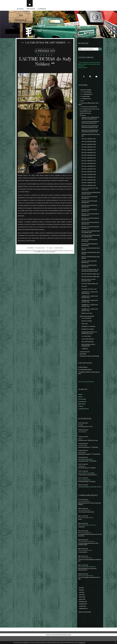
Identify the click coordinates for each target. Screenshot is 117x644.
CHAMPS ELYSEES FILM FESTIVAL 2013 (91, 138)
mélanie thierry (53, 253)
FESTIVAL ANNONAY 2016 (89, 166)
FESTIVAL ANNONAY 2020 (89, 178)
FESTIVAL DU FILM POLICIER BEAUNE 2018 (89, 210)
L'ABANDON (82, 474)
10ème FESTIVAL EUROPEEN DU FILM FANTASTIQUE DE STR (91, 120)
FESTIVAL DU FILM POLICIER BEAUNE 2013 (89, 206)
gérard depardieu (61, 251)
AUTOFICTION (83, 453)
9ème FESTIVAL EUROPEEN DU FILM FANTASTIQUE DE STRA (90, 133)
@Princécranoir (83, 526)
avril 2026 (82, 600)
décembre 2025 (83, 609)
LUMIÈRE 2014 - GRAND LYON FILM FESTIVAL (90, 316)
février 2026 (82, 605)
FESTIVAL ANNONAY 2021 (89, 180)
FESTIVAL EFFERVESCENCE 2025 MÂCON (91, 263)
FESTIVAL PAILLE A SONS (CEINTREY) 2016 (88, 286)
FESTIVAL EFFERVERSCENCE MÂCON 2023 (89, 250)
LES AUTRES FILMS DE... (88, 346)
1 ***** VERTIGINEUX (86, 93)
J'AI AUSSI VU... (83, 439)
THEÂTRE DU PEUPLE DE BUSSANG (90, 364)
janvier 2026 (82, 607)
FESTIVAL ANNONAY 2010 (89, 150)
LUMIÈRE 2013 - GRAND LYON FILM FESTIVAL (90, 312)
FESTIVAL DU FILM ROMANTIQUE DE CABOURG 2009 (91, 241)
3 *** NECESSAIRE (85, 98)
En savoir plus (82, 643)
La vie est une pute (85, 359)
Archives (31, 10)
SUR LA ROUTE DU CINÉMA (86, 481)
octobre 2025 (83, 614)
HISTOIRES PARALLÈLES (85, 467)
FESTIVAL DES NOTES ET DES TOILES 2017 (90, 192)
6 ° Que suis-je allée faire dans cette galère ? (89, 105)
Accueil (20, 10)
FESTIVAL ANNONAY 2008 (89, 144)
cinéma (41, 251)
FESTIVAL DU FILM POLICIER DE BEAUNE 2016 (90, 228)
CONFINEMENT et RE (86, 113)
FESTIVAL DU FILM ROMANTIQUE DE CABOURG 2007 (91, 236)
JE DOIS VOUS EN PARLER (87, 323)
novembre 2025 (83, 612)
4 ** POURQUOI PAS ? (39, 249)
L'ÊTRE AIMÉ (82, 460)
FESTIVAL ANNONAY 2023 (89, 183)
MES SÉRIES (83, 361)
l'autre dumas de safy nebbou (30, 251)
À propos (42, 10)
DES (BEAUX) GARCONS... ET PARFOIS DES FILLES (89, 340)
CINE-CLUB (85, 331)
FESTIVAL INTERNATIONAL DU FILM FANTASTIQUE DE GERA (90, 276)
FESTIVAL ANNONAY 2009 (89, 147)
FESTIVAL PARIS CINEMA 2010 (90, 289)
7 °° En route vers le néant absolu (89, 108)
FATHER (81, 432)
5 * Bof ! (82, 102)
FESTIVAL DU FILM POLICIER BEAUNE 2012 (89, 201)
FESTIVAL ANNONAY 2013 (89, 158)
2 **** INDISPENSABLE (86, 95)
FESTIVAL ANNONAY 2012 (89, 155)
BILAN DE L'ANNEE (87, 328)
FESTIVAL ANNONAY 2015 (89, 164)
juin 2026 (81, 595)
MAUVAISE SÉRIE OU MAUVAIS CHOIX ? (90, 495)
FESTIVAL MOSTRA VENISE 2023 (90, 282)
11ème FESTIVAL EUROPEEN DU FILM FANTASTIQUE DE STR (91, 124)
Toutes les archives (85, 620)
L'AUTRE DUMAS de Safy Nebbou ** (45, 62)
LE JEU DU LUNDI (86, 343)
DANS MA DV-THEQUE (88, 336)
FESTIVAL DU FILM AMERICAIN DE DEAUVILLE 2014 (91, 197)
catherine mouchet (42, 253)
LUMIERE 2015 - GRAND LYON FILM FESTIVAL (90, 299)
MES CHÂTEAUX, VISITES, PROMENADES (88, 353)
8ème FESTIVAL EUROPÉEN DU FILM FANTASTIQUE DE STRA (90, 129)
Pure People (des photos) (85, 377)
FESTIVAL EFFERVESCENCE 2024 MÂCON (91, 258)
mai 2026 (82, 598)
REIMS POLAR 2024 (87, 320)
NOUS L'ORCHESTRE (84, 488)
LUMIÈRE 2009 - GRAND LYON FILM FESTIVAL (90, 308)
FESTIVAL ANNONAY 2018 (89, 172)
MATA (80, 446)
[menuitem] (20, 10)
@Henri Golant (82, 540)
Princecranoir (82, 518)
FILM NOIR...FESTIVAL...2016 (89, 295)
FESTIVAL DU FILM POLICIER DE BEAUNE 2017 (90, 232)
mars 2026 (82, 602)
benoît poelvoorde (49, 251)
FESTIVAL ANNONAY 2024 (89, 186)
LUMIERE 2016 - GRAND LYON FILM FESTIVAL (90, 303)
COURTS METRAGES (85, 115)
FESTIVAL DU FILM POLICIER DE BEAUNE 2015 (90, 223)
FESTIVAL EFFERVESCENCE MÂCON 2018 (89, 267)
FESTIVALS (83, 117)
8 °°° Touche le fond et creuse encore (90, 110)
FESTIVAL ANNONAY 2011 (89, 152)
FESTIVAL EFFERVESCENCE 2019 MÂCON (91, 254)
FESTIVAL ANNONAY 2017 (89, 169)
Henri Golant (82, 411)
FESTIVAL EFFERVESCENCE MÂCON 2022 (89, 272)
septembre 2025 (84, 616)
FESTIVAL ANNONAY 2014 (89, 161)
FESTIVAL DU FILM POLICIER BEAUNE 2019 (89, 214)
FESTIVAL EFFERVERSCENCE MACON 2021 (89, 245)
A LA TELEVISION (86, 325)
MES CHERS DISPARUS (88, 349)
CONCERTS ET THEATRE (88, 333)
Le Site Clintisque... (83, 375)
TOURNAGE (85, 356)
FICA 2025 (84, 292)
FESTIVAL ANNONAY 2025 (89, 189)
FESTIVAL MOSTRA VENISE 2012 (90, 279)
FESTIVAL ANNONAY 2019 (89, 175)
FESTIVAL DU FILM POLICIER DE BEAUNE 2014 (90, 219)
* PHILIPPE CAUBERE (86, 91)
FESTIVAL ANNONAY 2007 (89, 141)
